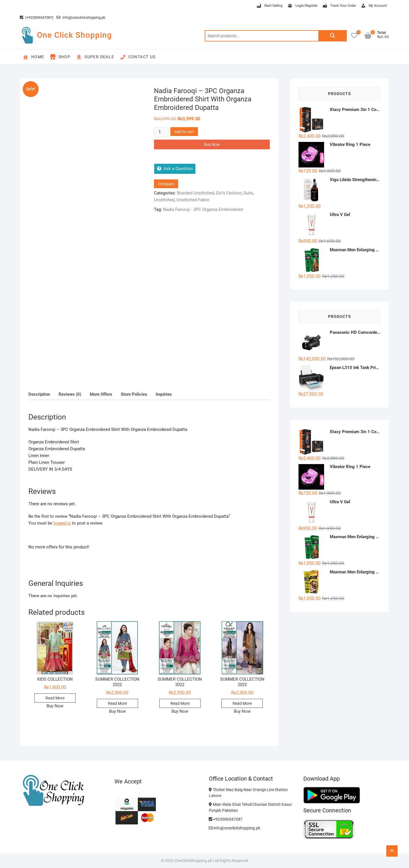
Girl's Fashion (229, 193)
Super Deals (95, 57)
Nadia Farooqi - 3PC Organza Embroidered (203, 209)
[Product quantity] (162, 132)
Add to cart (184, 132)
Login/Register (302, 6)
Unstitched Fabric (193, 200)
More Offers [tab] (101, 394)
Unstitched (164, 200)
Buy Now (212, 144)
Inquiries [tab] (164, 394)
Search (333, 36)
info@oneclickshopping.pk (81, 17)
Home (34, 57)
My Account (374, 6)
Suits (248, 193)
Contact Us (138, 57)
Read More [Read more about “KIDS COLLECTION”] (55, 698)
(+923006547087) (37, 17)
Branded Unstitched (195, 193)
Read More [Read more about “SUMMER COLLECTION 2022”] (117, 703)
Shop (60, 57)
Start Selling (269, 6)
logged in (62, 523)
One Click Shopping (74, 35)
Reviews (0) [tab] (70, 394)
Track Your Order (339, 6)
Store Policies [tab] (134, 394)
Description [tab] (39, 394)
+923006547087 (226, 819)
